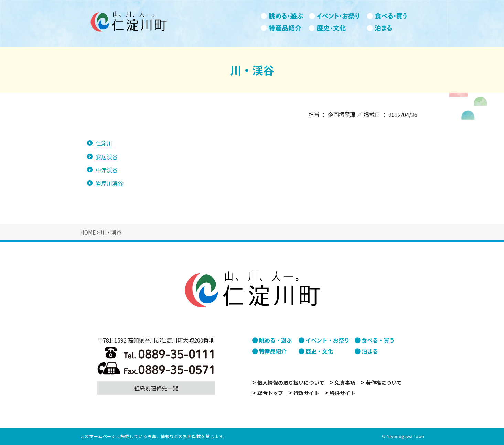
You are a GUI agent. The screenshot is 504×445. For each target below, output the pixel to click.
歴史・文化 (338, 28)
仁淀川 (104, 143)
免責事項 (345, 383)
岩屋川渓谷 (109, 183)
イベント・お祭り (338, 16)
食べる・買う (391, 16)
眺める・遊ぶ (285, 16)
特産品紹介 (285, 28)
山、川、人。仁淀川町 (128, 21)
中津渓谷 (107, 170)
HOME (88, 232)
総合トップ (270, 393)
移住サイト (342, 393)
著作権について (384, 383)
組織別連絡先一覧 (156, 388)
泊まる (391, 28)
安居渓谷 (107, 157)
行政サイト (306, 393)
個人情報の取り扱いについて (291, 383)
